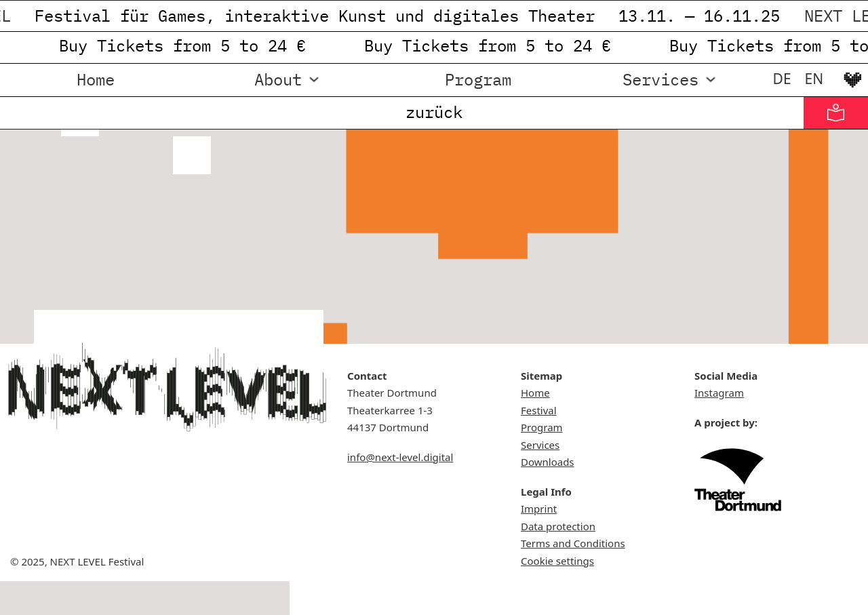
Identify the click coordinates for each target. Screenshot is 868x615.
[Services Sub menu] (711, 80)
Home (96, 79)
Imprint (539, 509)
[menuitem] (782, 79)
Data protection (558, 526)
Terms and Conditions (573, 543)
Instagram (719, 393)
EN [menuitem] (814, 79)
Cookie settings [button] (557, 561)
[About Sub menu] (314, 80)
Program (478, 79)
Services (660, 79)
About (278, 79)
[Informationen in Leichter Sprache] (836, 113)
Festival (539, 410)
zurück (434, 112)
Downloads (548, 462)
